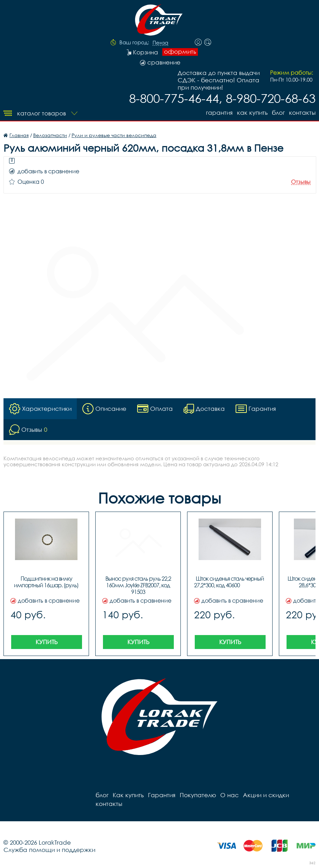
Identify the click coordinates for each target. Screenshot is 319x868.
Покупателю (198, 795)
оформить (180, 52)
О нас (229, 795)
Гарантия (219, 112)
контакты (302, 112)
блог (278, 112)
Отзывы (301, 182)
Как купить (252, 112)
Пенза (160, 43)
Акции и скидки (266, 795)
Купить (47, 642)
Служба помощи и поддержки (49, 850)
